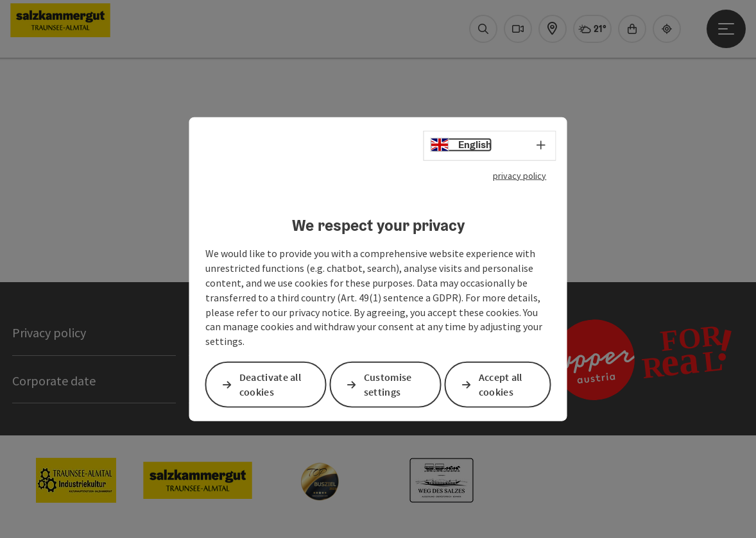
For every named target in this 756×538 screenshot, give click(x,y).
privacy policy (520, 175)
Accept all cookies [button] (501, 384)
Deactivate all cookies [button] (270, 384)
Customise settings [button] (388, 384)
